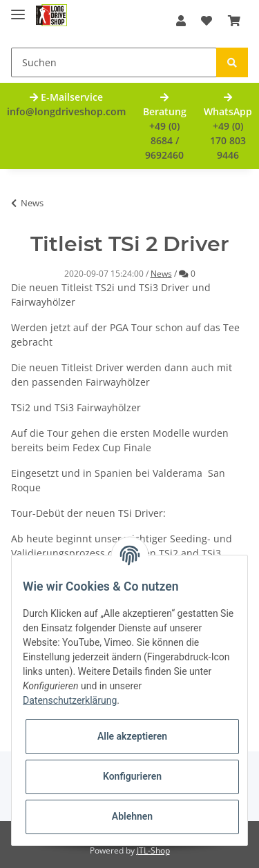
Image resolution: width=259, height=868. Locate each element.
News (161, 274)
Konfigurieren (132, 776)
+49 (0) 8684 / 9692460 (164, 140)
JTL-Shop (153, 850)
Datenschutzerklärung (70, 700)
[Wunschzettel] (207, 21)
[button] (181, 21)
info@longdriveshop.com (66, 111)
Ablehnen (132, 816)
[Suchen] (114, 62)
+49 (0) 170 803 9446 (228, 140)
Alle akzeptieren (132, 736)
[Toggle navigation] (18, 9)
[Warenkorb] (234, 21)
